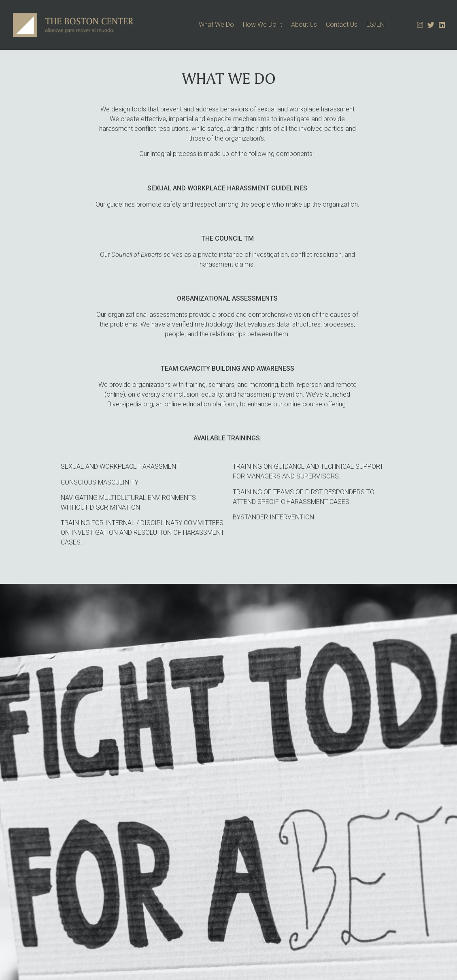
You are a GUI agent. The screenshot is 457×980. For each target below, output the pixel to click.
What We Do (216, 25)
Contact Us (342, 25)
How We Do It (263, 25)
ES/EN (375, 25)
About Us (304, 25)
